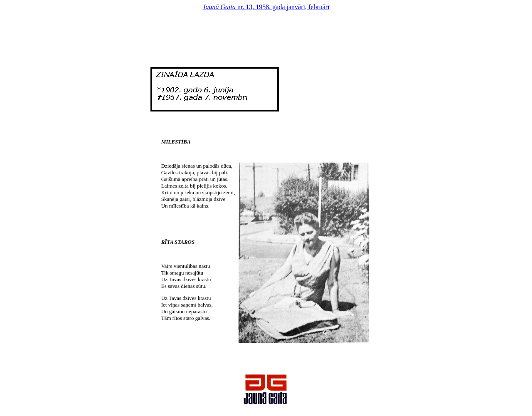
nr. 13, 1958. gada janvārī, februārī (266, 7)
